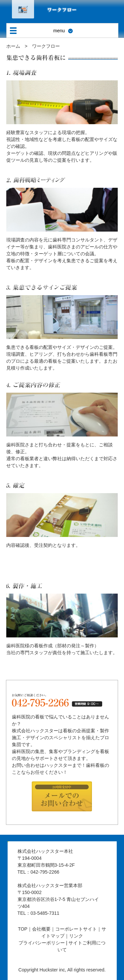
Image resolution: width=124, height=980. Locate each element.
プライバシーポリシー (42, 943)
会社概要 (41, 929)
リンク (76, 936)
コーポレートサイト (76, 929)
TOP (23, 929)
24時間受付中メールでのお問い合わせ (62, 797)
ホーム (13, 46)
